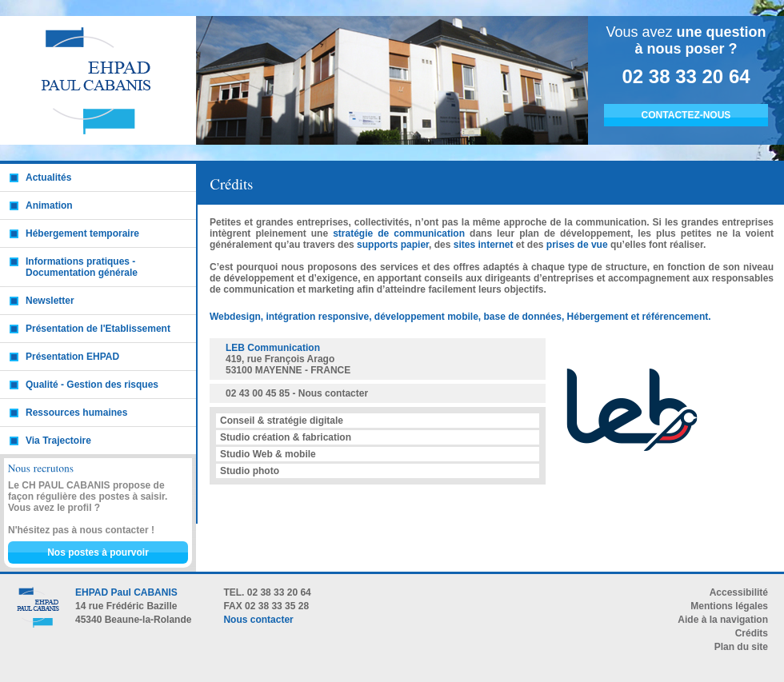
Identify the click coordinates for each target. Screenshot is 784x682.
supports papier (393, 245)
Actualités (48, 177)
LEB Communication (273, 348)
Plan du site (741, 647)
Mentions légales (729, 606)
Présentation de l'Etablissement (98, 329)
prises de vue (577, 245)
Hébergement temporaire (82, 233)
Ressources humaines (76, 413)
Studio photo (250, 471)
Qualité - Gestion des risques (92, 385)
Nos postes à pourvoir (98, 552)
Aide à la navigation (723, 620)
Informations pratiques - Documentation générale (82, 267)
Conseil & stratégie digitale (282, 421)
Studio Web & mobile (268, 454)
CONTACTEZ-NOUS (686, 115)
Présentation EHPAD (72, 357)
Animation (49, 205)
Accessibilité (739, 592)
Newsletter (50, 301)
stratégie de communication (399, 233)
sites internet (484, 245)
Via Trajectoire (58, 441)
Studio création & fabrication (286, 437)
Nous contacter (333, 393)
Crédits (752, 633)
